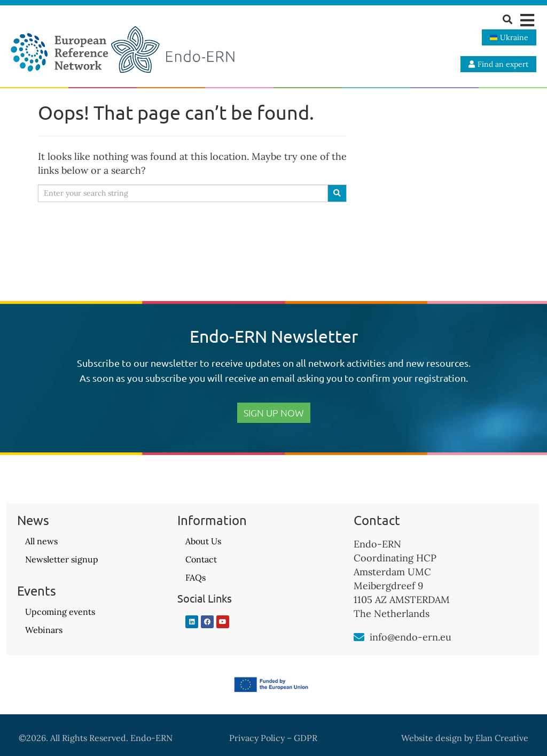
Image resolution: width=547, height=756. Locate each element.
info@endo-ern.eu (411, 637)
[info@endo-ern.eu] (359, 637)
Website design (432, 738)
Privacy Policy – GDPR (273, 738)
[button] (527, 20)
